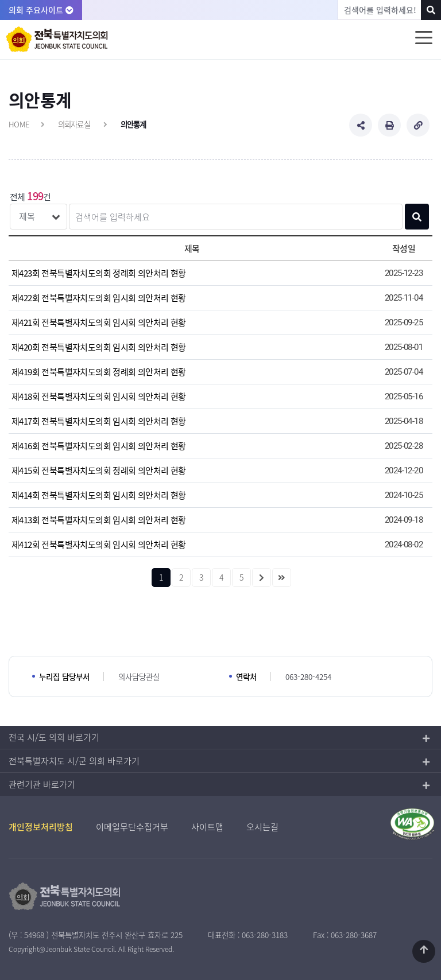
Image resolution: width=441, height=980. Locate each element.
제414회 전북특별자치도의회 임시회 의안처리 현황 (99, 495)
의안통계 (134, 124)
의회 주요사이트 (41, 10)
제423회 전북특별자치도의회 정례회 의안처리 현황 (99, 273)
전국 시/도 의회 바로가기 (54, 737)
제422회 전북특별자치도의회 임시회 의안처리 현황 (99, 298)
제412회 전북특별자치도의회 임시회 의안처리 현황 (99, 545)
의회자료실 (74, 124)
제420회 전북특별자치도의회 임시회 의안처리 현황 (99, 347)
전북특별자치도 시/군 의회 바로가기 (74, 761)
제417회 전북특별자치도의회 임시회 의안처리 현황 (99, 421)
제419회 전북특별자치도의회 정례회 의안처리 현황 (99, 372)
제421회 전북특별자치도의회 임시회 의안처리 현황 (99, 322)
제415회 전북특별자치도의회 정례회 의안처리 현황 (99, 470)
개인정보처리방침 (41, 827)
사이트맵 (207, 827)
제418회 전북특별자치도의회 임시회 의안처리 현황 (99, 396)
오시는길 (262, 827)
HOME (19, 124)
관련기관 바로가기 (42, 784)
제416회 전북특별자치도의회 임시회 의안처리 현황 (99, 446)
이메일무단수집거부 (132, 827)
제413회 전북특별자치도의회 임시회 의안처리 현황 (99, 520)
